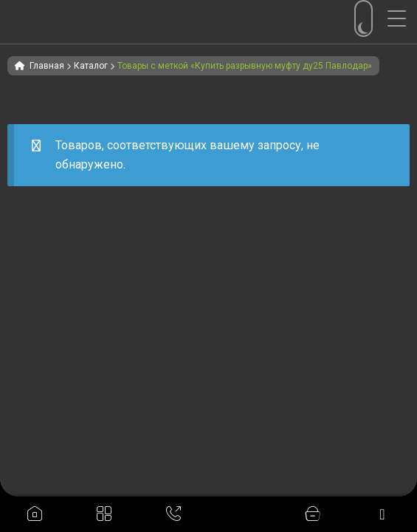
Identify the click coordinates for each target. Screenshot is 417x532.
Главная (47, 66)
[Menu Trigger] (402, 18)
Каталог (91, 66)
